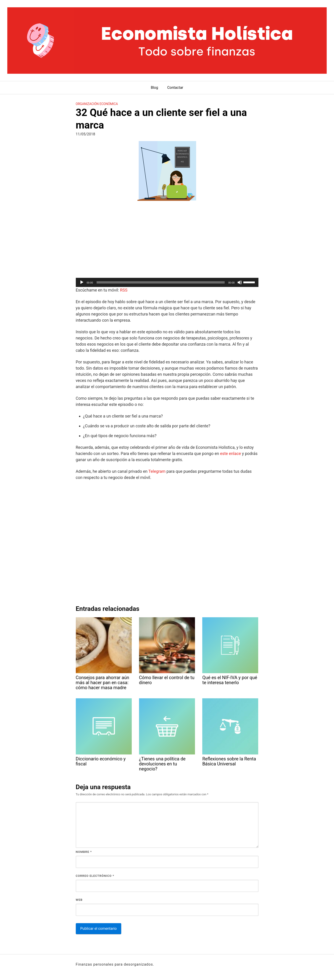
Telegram (157, 471)
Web (79, 900)
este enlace (230, 453)
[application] (167, 282)
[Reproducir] (82, 282)
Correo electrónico (95, 876)
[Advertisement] (167, 240)
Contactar (175, 88)
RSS (124, 290)
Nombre (84, 852)
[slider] (161, 282)
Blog (154, 88)
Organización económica (97, 104)
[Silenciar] (240, 282)
